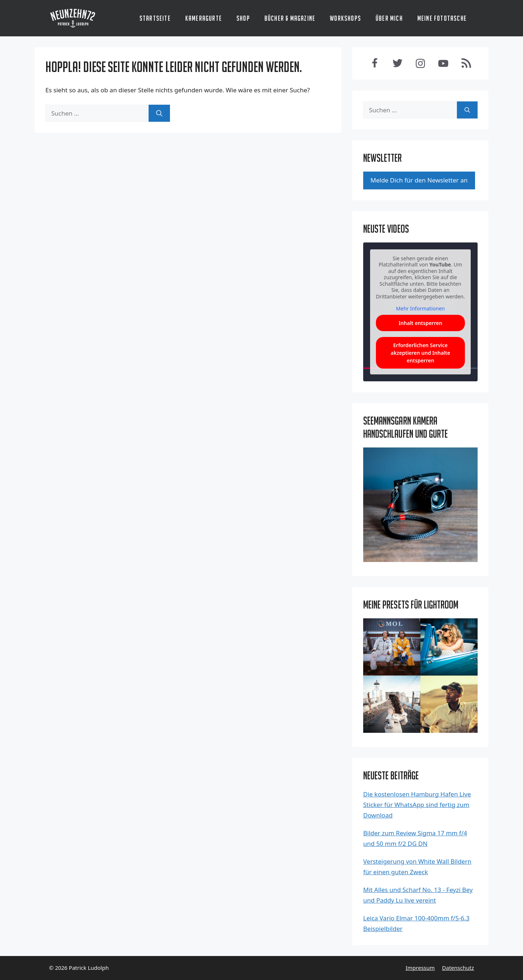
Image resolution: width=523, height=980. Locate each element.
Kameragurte (204, 18)
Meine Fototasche (442, 18)
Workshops (345, 18)
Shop (243, 18)
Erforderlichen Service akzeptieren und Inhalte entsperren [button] (421, 353)
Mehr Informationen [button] (420, 309)
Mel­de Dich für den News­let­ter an (419, 180)
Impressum (420, 968)
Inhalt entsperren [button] (420, 323)
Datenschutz (458, 968)
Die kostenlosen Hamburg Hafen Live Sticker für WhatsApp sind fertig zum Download (417, 805)
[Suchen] (159, 113)
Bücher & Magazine (290, 18)
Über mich (389, 18)
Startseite (155, 18)
